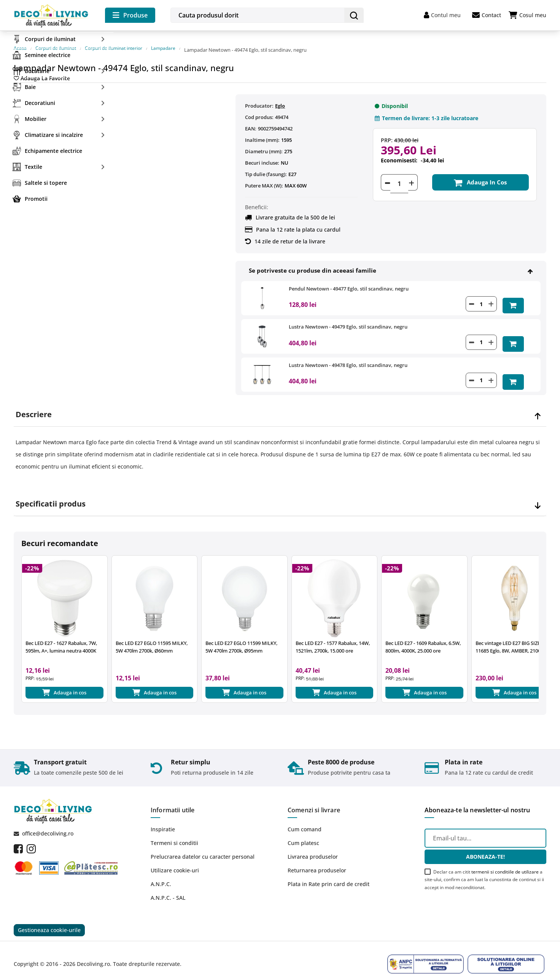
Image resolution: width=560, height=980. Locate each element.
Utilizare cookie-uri (175, 861)
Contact (487, 15)
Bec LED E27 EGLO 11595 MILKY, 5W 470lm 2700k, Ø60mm (152, 635)
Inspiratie (163, 820)
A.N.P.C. (161, 874)
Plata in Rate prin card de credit (329, 874)
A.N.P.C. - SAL (168, 888)
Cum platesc (303, 833)
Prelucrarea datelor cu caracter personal (203, 847)
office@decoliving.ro (48, 824)
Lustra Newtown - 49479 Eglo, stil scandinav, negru (348, 318)
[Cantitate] (399, 176)
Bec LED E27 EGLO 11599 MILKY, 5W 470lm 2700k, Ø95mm (241, 635)
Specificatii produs (51, 492)
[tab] (280, 403)
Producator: (259, 98)
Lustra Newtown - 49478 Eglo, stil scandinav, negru (348, 354)
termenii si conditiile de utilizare (505, 862)
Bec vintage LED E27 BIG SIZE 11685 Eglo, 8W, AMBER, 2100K (510, 635)
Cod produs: (259, 110)
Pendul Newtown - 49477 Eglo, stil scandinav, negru (349, 281)
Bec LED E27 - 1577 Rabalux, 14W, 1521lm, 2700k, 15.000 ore (333, 635)
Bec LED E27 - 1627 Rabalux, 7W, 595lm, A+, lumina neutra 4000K (61, 635)
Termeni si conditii (174, 833)
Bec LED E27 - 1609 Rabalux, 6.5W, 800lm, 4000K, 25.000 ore (423, 635)
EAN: (251, 121)
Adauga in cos (477, 176)
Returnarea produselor (317, 861)
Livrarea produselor (313, 847)
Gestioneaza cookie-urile (49, 922)
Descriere (34, 402)
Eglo (280, 98)
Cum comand (305, 820)
